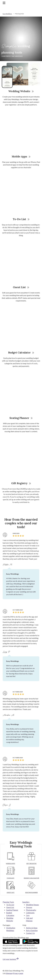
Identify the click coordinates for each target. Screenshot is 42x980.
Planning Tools (8, 902)
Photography (31, 910)
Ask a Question (32, 930)
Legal (21, 973)
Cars (28, 915)
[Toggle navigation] (4, 3)
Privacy (16, 973)
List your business (11, 959)
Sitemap (9, 973)
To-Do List (21, 219)
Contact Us (30, 933)
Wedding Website (21, 91)
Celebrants (30, 913)
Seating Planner (21, 418)
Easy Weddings (7, 14)
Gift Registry (21, 483)
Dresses (29, 907)
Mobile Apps (21, 157)
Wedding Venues (32, 905)
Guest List (21, 287)
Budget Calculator (21, 353)
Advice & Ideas (32, 928)
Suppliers (26, 902)
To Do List (10, 905)
